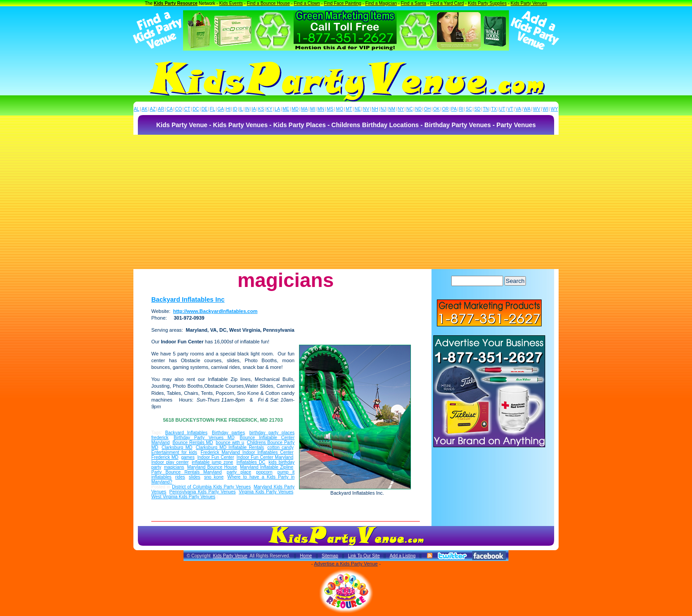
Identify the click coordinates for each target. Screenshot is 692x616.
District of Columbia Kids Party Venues (211, 487)
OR (446, 109)
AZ (153, 109)
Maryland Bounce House (212, 467)
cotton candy (280, 447)
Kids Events (231, 3)
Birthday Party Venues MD (204, 438)
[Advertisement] (346, 202)
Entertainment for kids (174, 452)
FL (213, 109)
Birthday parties (228, 433)
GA (221, 109)
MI (313, 109)
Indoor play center (170, 462)
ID (235, 109)
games (188, 457)
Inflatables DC (251, 462)
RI (461, 109)
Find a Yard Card (447, 3)
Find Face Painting (343, 3)
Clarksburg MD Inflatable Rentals (230, 447)
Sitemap (330, 556)
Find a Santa (413, 3)
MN (321, 109)
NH (375, 109)
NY (401, 109)
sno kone (214, 477)
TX (494, 109)
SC (469, 109)
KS (261, 109)
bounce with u (230, 443)
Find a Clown (307, 3)
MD (295, 109)
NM (392, 109)
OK (436, 109)
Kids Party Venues (529, 3)
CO (178, 109)
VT (510, 109)
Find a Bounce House (268, 3)
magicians (174, 467)
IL (241, 109)
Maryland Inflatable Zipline (267, 467)
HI (228, 109)
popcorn (264, 472)
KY (269, 109)
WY (554, 109)
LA (278, 109)
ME (286, 109)
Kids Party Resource (176, 3)
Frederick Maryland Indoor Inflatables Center (247, 452)
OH (427, 109)
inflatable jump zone (212, 462)
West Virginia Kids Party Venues (183, 497)
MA (305, 109)
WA (527, 109)
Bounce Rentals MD (192, 443)
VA (519, 109)
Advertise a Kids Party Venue (346, 564)
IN (247, 109)
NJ (383, 109)
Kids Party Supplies (487, 3)
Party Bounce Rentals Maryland (186, 472)
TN (486, 109)
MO (340, 109)
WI (545, 109)
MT (349, 109)
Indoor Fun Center (216, 457)
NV (366, 109)
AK (144, 109)
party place (239, 472)
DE (205, 109)
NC (410, 109)
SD (478, 109)
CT (187, 109)
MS (330, 109)
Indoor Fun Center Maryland (265, 457)
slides (195, 477)
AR (161, 109)
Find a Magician (381, 3)
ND (419, 109)
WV (537, 109)
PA (454, 109)
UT (502, 109)
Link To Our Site (364, 556)
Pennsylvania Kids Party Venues (202, 492)
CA (170, 109)
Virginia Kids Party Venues (266, 492)
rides (180, 477)
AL (137, 109)
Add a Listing (402, 556)
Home (306, 556)
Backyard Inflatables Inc (188, 299)
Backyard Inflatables (186, 433)
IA (254, 109)
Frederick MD (165, 457)
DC (196, 109)
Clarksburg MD (177, 447)
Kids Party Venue (230, 556)
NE (358, 109)
